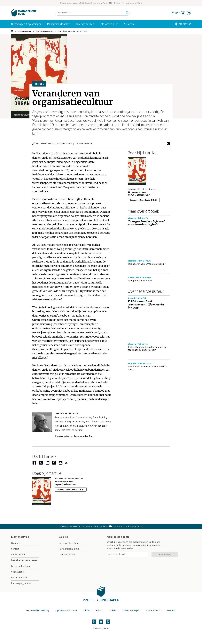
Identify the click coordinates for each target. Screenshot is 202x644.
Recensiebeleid (19, 578)
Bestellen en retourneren (24, 560)
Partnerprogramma (21, 583)
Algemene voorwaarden (66, 610)
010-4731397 (185, 24)
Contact (15, 549)
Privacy (99, 610)
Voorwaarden (18, 555)
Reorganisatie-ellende (140, 281)
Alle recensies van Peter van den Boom (75, 436)
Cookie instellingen (131, 610)
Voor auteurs (18, 572)
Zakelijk (63, 537)
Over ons (16, 543)
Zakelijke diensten (68, 543)
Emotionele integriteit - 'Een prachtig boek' (148, 368)
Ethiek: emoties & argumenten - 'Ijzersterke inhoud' (146, 305)
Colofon (86, 610)
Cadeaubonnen (67, 555)
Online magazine (24, 31)
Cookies (112, 610)
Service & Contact (153, 610)
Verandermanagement (45, 31)
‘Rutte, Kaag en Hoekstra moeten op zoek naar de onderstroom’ (147, 349)
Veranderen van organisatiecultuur (72, 31)
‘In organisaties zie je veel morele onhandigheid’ (146, 223)
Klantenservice (20, 537)
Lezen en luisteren (21, 566)
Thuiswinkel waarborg (38, 610)
